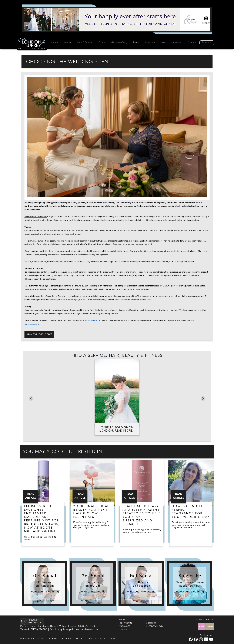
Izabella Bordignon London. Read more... (117, 429)
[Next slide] (203, 399)
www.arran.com (32, 324)
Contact (192, 43)
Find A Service (85, 43)
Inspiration (151, 43)
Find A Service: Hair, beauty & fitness (117, 356)
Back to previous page (39, 334)
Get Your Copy (119, 43)
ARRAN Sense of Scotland (36, 216)
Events (102, 43)
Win (164, 43)
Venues (68, 43)
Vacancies (125, 626)
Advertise (177, 43)
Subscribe (207, 43)
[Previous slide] (31, 399)
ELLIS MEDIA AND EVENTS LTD (55, 639)
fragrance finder (90, 320)
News (136, 43)
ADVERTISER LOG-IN (204, 620)
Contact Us (126, 623)
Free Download (155, 626)
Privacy (123, 630)
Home (55, 43)
